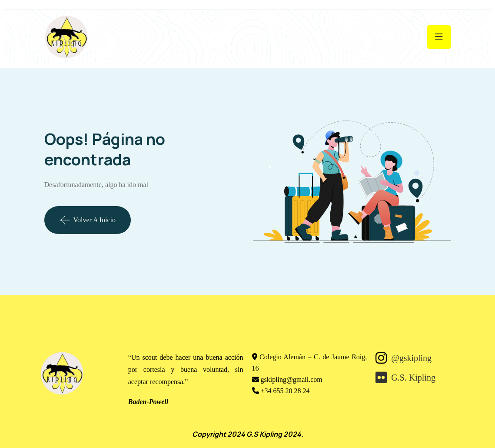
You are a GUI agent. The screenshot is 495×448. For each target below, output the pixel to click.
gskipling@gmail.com (292, 379)
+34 (285, 391)
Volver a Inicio (88, 220)
